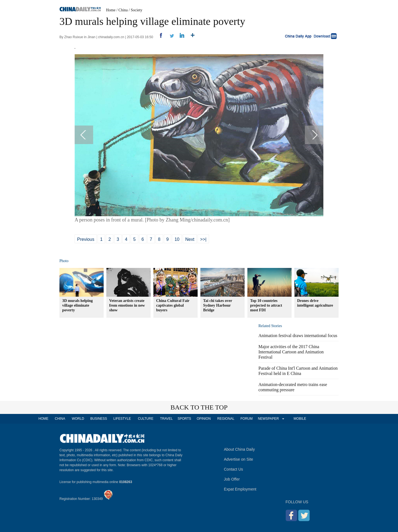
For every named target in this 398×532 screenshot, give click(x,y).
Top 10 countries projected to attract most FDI (266, 305)
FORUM (247, 419)
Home (111, 10)
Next (190, 239)
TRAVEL (166, 419)
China (123, 10)
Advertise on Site (239, 459)
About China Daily (239, 449)
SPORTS (184, 419)
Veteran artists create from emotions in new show (127, 305)
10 (177, 239)
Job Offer (232, 479)
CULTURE (146, 419)
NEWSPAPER (268, 419)
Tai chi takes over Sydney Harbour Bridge (218, 305)
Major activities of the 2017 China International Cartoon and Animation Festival (291, 352)
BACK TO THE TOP (199, 407)
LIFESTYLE (122, 419)
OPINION (204, 419)
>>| (203, 239)
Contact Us (233, 469)
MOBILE (300, 419)
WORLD (78, 419)
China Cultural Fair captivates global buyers (173, 305)
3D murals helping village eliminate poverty (77, 305)
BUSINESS (99, 419)
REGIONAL (226, 419)
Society (137, 10)
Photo (64, 261)
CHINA (60, 419)
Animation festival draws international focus (298, 336)
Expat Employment (240, 489)
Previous (86, 239)
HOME (43, 419)
